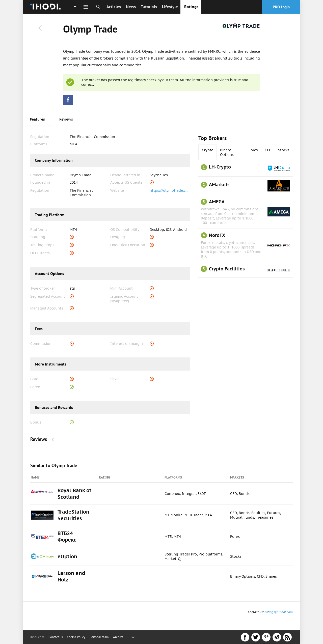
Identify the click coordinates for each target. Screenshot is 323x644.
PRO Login (281, 7)
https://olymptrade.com (170, 190)
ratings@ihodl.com (279, 612)
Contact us (56, 637)
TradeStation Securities (73, 515)
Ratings (191, 7)
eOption (67, 556)
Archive (118, 637)
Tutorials (149, 7)
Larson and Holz (71, 576)
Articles (114, 7)
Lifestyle (170, 7)
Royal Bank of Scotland (74, 494)
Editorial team (99, 637)
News (131, 7)
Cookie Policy (76, 637)
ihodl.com (37, 637)
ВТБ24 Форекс (67, 537)
